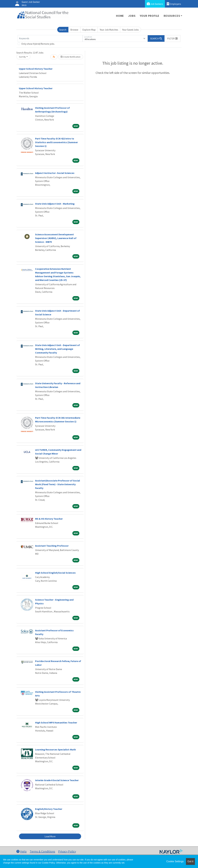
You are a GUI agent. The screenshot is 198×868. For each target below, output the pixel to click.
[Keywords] (50, 38)
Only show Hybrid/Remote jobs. (38, 44)
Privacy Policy (67, 851)
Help (22, 851)
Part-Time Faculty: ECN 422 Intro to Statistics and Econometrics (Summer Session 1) (56, 142)
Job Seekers (155, 4)
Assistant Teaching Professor (52, 546)
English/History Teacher (49, 809)
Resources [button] (172, 16)
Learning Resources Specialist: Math (55, 749)
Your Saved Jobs (130, 30)
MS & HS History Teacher (49, 519)
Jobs (132, 16)
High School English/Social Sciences (55, 573)
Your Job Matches (109, 30)
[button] (172, 38)
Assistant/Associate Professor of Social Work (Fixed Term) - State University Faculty (58, 484)
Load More (50, 836)
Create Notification (71, 57)
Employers (174, 4)
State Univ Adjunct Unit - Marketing (55, 204)
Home (120, 16)
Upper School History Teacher (36, 69)
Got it (190, 861)
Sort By (22, 57)
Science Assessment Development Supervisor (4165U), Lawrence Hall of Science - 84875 (56, 238)
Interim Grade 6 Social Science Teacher (57, 780)
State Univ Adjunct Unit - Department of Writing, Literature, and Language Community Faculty (57, 349)
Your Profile (150, 16)
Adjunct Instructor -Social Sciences (55, 173)
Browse (74, 30)
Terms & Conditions (42, 851)
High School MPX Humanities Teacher (56, 723)
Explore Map (89, 30)
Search (63, 30)
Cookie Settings (175, 861)
